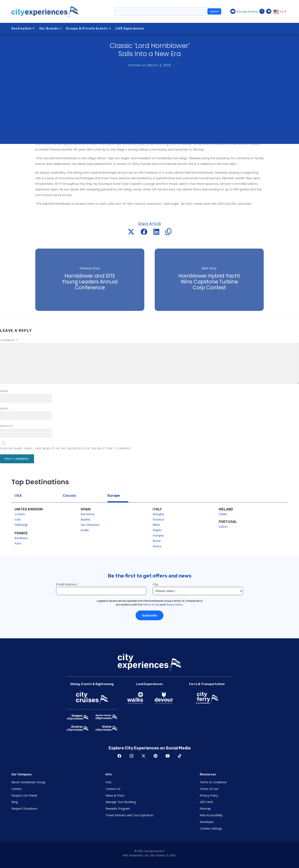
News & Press (115, 795)
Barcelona (87, 514)
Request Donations (24, 809)
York (18, 519)
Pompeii (158, 535)
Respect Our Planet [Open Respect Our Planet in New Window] (24, 795)
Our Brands (51, 28)
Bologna (158, 514)
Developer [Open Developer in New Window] (207, 822)
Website (7, 426)
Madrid (85, 519)
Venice (157, 546)
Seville (85, 530)
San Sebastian (90, 525)
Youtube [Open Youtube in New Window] (168, 756)
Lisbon (223, 527)
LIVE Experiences (130, 28)
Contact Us (113, 789)
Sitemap (205, 809)
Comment (9, 340)
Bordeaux (21, 538)
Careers (17, 789)
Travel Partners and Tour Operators (130, 815)
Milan (156, 525)
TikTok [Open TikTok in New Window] (180, 756)
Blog (15, 802)
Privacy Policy (209, 795)
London (20, 514)
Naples (157, 530)
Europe (114, 496)
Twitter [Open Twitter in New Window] (143, 756)
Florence (158, 519)
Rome (157, 541)
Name (4, 391)
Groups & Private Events (88, 28)
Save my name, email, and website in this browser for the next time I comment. (66, 448)
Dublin (223, 514)
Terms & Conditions (213, 782)
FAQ (108, 782)
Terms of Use (209, 789)
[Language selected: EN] (281, 11)
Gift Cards (206, 802)
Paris (18, 543)
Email (4, 408)
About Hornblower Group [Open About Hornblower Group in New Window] (28, 782)
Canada (69, 496)
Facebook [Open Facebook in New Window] (119, 756)
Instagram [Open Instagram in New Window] (131, 756)
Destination (23, 28)
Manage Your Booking (121, 802)
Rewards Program (118, 809)
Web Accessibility (211, 815)
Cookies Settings (211, 828)
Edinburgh (21, 525)
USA (18, 496)
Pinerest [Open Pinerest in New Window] (156, 756)
